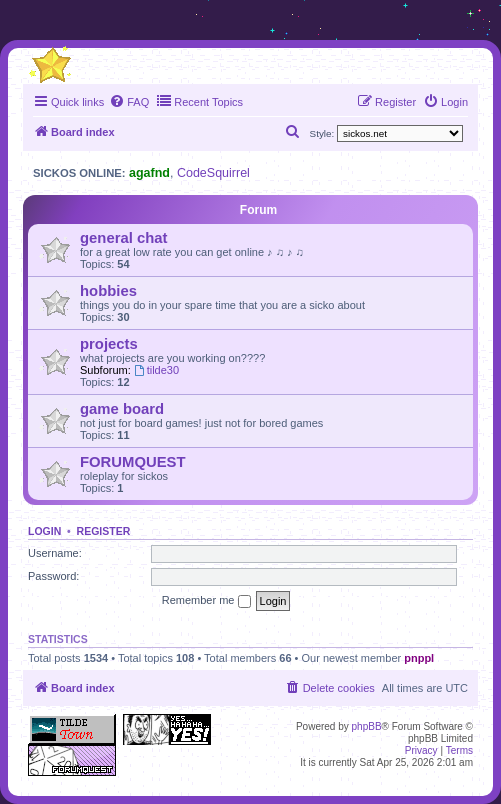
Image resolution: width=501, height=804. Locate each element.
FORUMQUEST (133, 462)
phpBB (367, 726)
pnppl (419, 658)
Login (44, 531)
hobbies (108, 291)
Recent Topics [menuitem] (199, 101)
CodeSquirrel (213, 173)
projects (109, 344)
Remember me (206, 601)
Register (104, 531)
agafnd (149, 173)
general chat (123, 238)
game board (122, 409)
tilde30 (156, 370)
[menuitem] (129, 102)
